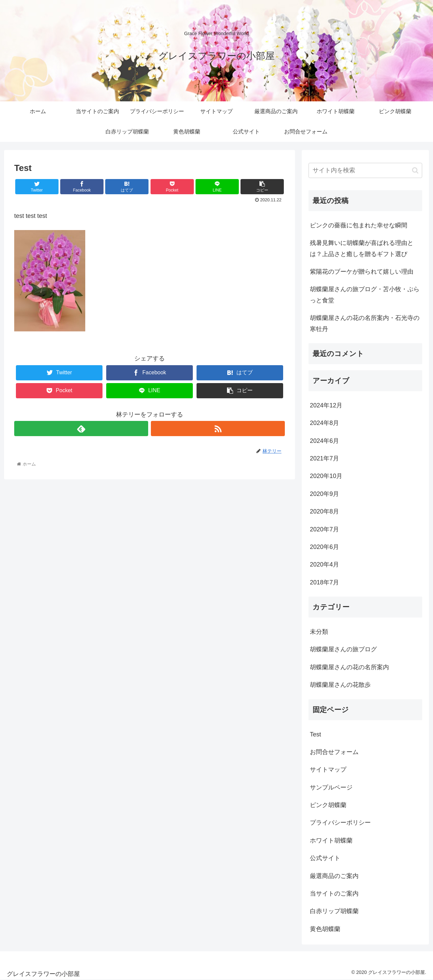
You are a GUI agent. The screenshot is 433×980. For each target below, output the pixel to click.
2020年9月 (324, 494)
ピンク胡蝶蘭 (328, 805)
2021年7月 (324, 458)
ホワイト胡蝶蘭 (331, 840)
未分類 (319, 632)
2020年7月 (324, 529)
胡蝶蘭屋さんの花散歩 (340, 685)
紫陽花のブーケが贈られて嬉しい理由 (362, 272)
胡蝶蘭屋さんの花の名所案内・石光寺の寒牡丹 (365, 323)
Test (315, 734)
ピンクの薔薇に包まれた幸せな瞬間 (359, 225)
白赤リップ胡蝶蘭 (334, 911)
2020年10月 (326, 476)
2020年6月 (324, 547)
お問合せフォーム (334, 752)
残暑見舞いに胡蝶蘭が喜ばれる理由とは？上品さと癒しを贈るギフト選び (362, 248)
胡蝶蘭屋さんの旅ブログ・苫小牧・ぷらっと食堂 (365, 295)
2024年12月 (326, 405)
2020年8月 (324, 511)
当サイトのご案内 (334, 894)
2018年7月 (324, 582)
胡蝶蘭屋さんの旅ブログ (343, 649)
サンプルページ (331, 787)
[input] (365, 170)
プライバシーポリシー (340, 823)
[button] (415, 170)
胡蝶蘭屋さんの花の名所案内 (349, 667)
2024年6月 (324, 441)
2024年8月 (324, 423)
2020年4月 (324, 564)
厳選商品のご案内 (334, 876)
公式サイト (325, 858)
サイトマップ (328, 770)
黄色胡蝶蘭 (325, 929)
